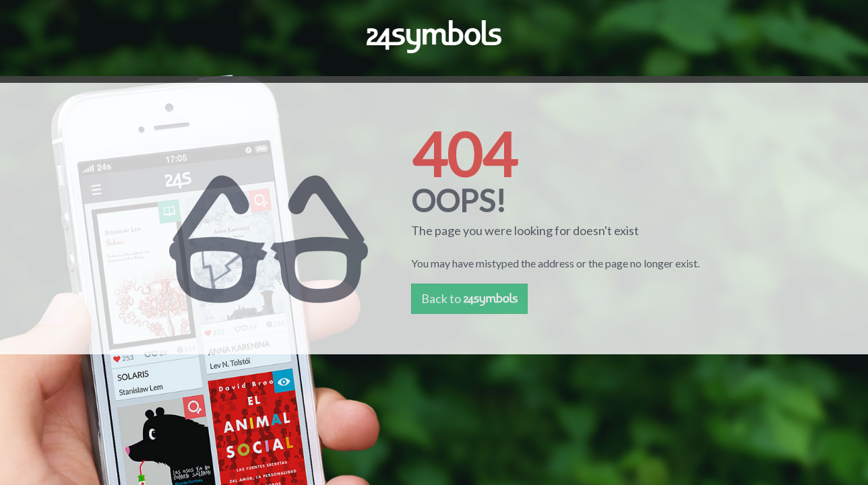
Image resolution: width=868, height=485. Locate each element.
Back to (469, 298)
